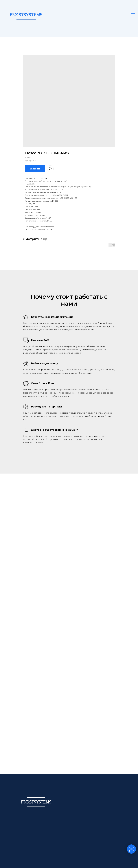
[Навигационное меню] (133, 15)
